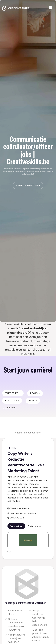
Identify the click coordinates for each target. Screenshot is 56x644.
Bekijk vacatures (28, 185)
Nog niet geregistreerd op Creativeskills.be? (25, 603)
